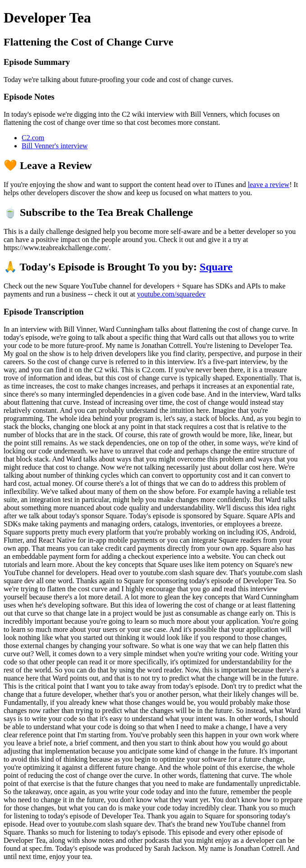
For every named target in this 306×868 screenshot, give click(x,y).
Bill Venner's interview (55, 146)
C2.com (33, 138)
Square (216, 267)
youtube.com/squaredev (171, 294)
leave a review (269, 185)
